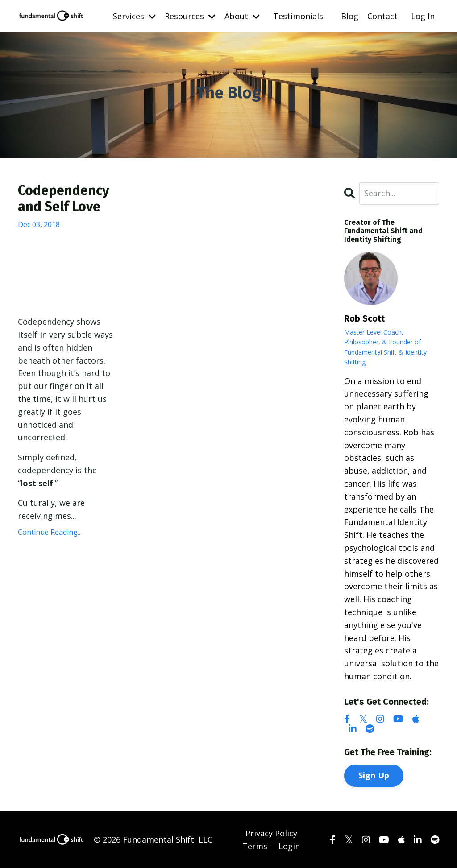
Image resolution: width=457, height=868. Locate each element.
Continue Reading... (50, 532)
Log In (423, 16)
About (242, 16)
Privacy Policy (271, 833)
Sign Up (374, 775)
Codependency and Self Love (64, 198)
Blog (350, 16)
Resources (190, 16)
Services (134, 16)
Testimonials (298, 16)
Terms (255, 846)
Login (289, 846)
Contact (382, 16)
